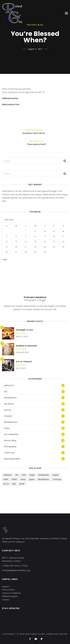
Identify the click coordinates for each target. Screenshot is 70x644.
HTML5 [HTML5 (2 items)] (14, 479)
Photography (10, 446)
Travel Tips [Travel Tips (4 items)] (57, 479)
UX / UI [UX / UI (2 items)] (6, 484)
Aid (6, 392)
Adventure (9, 385)
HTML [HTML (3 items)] (6, 479)
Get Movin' (9, 404)
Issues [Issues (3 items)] (23, 479)
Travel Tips (9, 453)
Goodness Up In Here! (34, 132)
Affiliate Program (10, 596)
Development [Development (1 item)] (44, 475)
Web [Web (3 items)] (14, 484)
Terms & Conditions (11, 593)
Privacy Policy (8, 590)
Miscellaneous (11, 422)
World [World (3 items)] (22, 484)
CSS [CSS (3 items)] (17, 475)
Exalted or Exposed (26, 346)
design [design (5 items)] (32, 475)
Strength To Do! (25, 330)
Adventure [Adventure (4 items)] (8, 475)
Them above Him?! (36, 143)
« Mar (5, 259)
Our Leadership (11, 434)
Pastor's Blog (21, 333)
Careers (6, 600)
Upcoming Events (12, 459)
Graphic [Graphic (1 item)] (55, 475)
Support (6, 587)
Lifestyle (8, 416)
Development (10, 398)
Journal (7, 410)
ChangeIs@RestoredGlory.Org (16, 570)
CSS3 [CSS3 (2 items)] (24, 475)
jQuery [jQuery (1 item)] (32, 479)
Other (7, 428)
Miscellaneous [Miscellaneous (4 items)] (43, 479)
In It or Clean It (24, 362)
